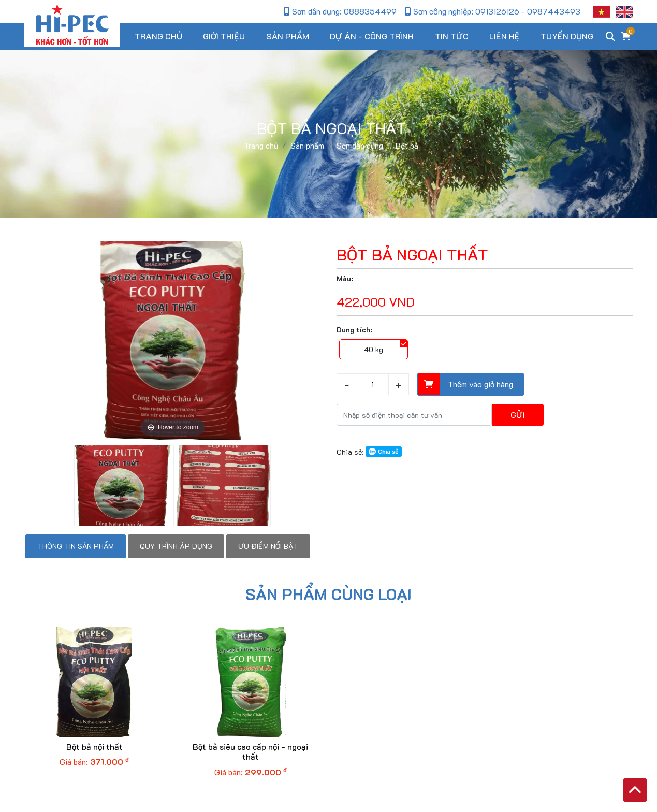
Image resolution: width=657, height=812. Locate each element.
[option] (173, 340)
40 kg (374, 349)
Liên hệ (505, 36)
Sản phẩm (288, 36)
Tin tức (452, 36)
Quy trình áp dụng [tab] (176, 546)
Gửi (518, 415)
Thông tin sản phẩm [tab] (76, 546)
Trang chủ (158, 36)
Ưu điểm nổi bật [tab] (268, 546)
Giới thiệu (224, 36)
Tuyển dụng (567, 36)
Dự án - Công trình (372, 36)
